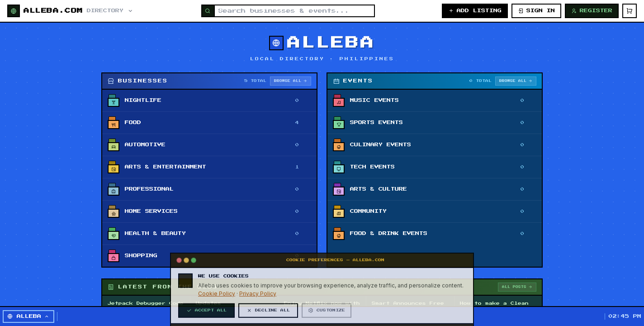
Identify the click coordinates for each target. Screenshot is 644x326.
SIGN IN (536, 11)
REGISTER (592, 11)
